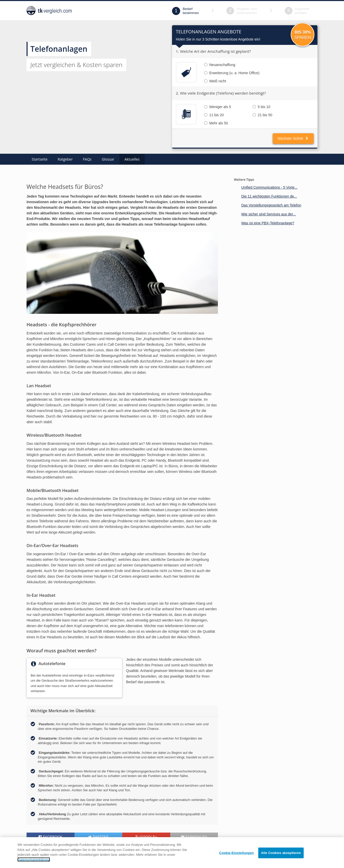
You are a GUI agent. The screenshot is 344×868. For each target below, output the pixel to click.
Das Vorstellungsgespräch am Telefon (271, 205)
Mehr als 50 (216, 123)
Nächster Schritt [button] (293, 138)
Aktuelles (132, 159)
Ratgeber (65, 159)
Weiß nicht (215, 81)
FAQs (87, 159)
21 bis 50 (262, 115)
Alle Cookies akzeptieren (281, 860)
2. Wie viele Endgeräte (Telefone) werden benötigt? (221, 93)
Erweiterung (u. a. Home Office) (232, 73)
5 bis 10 (261, 107)
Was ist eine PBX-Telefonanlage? (268, 223)
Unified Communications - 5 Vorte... (269, 187)
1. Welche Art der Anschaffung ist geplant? (213, 51)
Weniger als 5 (218, 107)
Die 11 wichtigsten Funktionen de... (269, 196)
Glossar (108, 159)
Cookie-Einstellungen (237, 860)
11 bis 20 (214, 115)
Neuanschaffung (220, 65)
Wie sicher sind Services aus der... (268, 214)
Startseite (40, 159)
